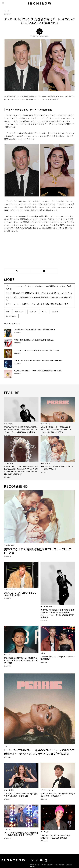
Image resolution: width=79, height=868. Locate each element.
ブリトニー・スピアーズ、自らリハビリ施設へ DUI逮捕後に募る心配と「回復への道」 (39, 289)
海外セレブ (55, 313)
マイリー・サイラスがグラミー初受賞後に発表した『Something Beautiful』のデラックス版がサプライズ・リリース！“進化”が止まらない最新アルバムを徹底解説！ (21, 474)
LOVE (8, 313)
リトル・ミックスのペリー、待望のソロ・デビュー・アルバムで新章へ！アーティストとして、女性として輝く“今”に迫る (57, 431)
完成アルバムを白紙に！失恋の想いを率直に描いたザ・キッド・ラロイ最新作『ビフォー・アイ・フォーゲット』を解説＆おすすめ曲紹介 (21, 432)
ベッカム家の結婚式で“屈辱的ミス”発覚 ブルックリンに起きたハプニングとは (39, 294)
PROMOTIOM (9, 425)
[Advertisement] (39, 251)
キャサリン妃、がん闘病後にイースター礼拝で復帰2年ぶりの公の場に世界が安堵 (39, 300)
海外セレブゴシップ (11, 317)
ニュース (44, 313)
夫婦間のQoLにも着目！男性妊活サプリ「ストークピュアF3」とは (57, 471)
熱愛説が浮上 (31, 208)
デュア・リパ (21, 116)
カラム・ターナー (35, 119)
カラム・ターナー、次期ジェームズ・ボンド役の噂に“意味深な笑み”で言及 (37, 305)
